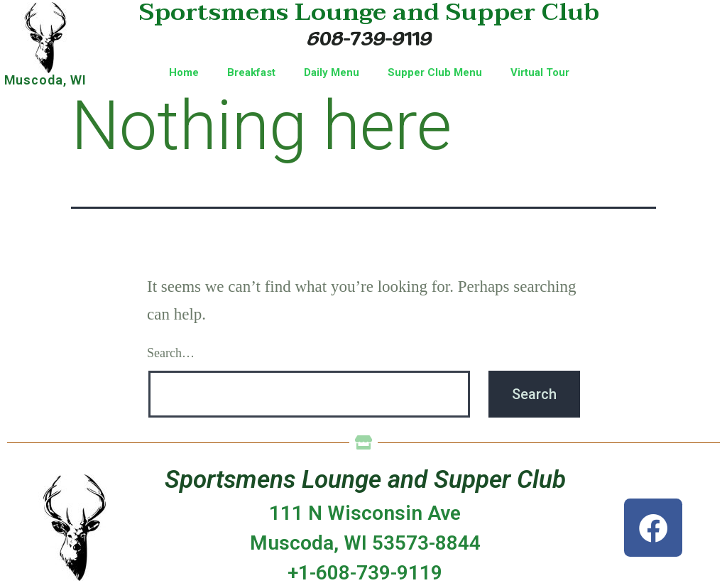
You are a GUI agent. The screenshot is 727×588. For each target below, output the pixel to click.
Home (184, 72)
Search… (171, 353)
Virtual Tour (540, 72)
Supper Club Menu (435, 72)
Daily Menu (332, 72)
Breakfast (251, 72)
